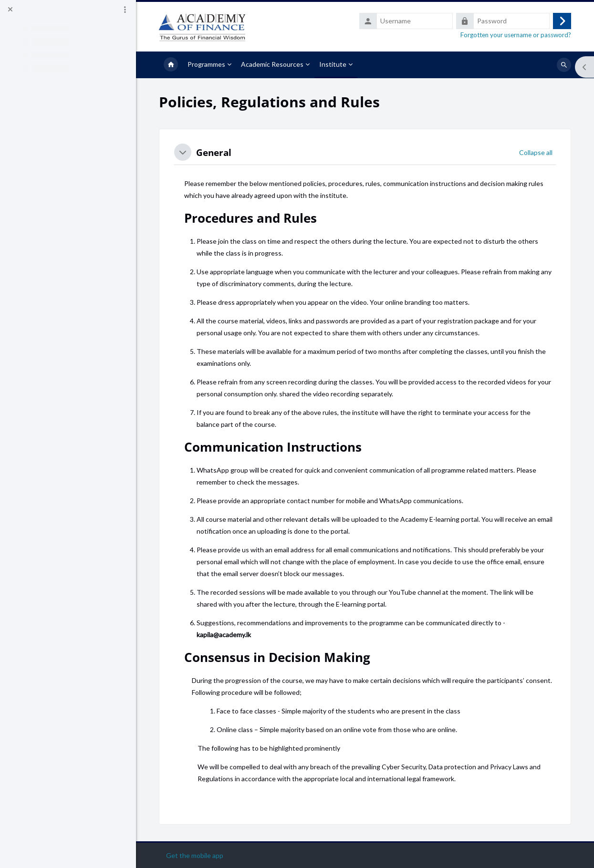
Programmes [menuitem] (206, 64)
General (214, 152)
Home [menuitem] (171, 65)
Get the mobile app (195, 855)
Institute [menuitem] (333, 64)
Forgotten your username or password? (516, 35)
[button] (183, 152)
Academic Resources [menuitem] (272, 64)
